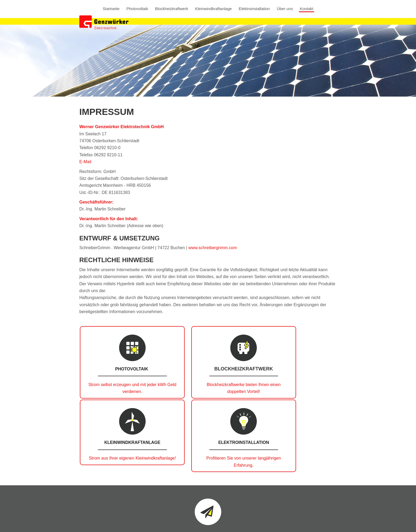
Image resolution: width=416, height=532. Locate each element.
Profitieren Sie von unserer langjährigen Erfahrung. (306, 392)
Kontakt (307, 9)
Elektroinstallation (254, 9)
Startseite (111, 9)
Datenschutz (274, 523)
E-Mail (85, 162)
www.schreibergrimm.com (213, 248)
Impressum (249, 523)
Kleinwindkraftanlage (213, 9)
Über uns (285, 9)
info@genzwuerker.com (315, 497)
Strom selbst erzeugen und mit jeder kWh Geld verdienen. (109, 392)
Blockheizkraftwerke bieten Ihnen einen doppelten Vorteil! (175, 392)
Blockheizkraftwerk (172, 9)
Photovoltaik (137, 9)
